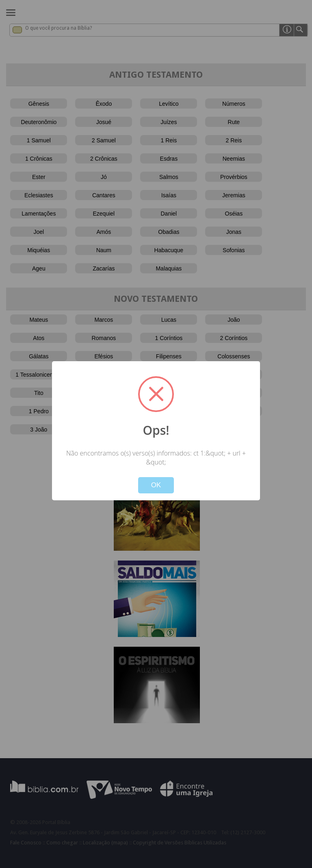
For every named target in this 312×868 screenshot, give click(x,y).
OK (156, 485)
